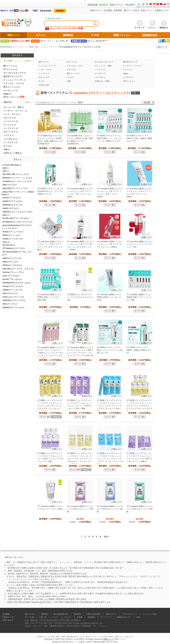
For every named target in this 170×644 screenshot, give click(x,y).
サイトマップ (106, 617)
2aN (4, 168)
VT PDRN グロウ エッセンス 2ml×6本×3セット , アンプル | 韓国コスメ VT (50, 191)
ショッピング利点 (150, 614)
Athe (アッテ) (9, 304)
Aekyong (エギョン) (11, 205)
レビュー (68, 617)
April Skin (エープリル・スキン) (17, 269)
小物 (5, 149)
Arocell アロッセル (11, 279)
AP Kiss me (8, 245)
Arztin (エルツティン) (12, 297)
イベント (55, 617)
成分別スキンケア (11, 76)
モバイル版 (29, 617)
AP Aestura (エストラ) (12, 248)
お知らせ (43, 617)
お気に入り (57, 131)
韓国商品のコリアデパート (15, 47)
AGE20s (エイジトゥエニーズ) (16, 212)
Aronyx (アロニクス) (12, 286)
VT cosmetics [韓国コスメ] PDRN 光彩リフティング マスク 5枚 (139, 297)
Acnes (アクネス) (10, 198)
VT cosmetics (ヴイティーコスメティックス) (80, 47)
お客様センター (162, 10)
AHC (5, 215)
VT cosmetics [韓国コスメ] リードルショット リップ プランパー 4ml (140, 244)
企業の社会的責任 (93, 614)
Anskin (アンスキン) (11, 239)
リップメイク (9, 128)
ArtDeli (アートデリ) (11, 290)
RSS (138, 617)
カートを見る (133, 10)
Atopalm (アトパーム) (12, 307)
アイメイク (8, 125)
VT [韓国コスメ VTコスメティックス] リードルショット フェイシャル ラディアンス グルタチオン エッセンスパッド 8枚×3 (80, 459)
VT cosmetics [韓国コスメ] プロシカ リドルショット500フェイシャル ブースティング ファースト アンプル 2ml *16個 (80, 353)
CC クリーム (9, 69)
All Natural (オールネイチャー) (16, 222)
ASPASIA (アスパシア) (13, 300)
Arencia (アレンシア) (12, 272)
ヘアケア (7, 135)
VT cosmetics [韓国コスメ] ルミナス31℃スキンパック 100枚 (80, 509)
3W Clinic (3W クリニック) (14, 174)
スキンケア (8, 118)
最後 (106, 537)
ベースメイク (9, 121)
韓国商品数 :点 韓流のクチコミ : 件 (111, 5)
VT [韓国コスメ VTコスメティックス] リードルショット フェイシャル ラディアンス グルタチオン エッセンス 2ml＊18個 (50, 406)
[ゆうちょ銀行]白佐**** (98, 41)
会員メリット (147, 10)
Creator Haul (44, 85)
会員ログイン (96, 10)
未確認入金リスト (124, 617)
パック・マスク (10, 114)
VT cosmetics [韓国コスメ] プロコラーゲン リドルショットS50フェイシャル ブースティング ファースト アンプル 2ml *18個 (50, 353)
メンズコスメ (9, 142)
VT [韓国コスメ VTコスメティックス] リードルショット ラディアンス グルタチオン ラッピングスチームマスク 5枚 (139, 406)
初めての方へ (30, 614)
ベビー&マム (9, 139)
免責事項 (77, 614)
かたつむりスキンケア (13, 73)
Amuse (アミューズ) (12, 232)
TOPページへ (120, 639)
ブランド (53, 47)
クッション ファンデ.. (13, 80)
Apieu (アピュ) (9, 262)
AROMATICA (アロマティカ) (15, 283)
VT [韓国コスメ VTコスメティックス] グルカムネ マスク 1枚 (80, 297)
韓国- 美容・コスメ (38, 47)
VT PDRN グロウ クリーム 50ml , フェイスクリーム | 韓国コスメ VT (110, 350)
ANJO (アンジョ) (10, 235)
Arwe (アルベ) (9, 293)
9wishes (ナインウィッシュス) (16, 178)
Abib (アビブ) (8, 185)
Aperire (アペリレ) (11, 258)
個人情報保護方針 (61, 614)
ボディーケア (9, 132)
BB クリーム (9, 66)
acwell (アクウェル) (11, 201)
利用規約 (45, 614)
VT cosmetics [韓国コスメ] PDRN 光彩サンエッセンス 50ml (109, 297)
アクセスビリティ (130, 614)
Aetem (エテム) (9, 208)
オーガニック (9, 90)
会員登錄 (118, 10)
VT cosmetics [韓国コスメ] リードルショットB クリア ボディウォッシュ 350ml (110, 244)
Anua (5, 242)
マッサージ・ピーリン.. (14, 111)
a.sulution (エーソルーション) (16, 181)
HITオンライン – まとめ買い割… (55, 41)
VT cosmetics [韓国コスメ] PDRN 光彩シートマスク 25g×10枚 (49, 297)
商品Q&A (91, 617)
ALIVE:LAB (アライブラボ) (14, 218)
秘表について (112, 614)
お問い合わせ (8, 620)
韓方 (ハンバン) (10, 87)
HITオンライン (10, 97)
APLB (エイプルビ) (11, 265)
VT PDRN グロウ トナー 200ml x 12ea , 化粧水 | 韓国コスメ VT (139, 138)
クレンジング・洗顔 (12, 107)
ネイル (6, 146)
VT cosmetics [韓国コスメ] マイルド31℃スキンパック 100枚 (140, 509)
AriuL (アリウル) (10, 276)
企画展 (80, 617)
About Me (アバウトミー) (14, 188)
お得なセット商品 (11, 153)
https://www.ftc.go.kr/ (35, 602)
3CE (4, 171)
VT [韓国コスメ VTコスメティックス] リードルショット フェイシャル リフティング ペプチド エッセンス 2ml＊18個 (109, 406)
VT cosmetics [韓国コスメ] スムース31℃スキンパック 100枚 (110, 509)
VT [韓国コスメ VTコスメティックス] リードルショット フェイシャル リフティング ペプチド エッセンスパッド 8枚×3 (110, 459)
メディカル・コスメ (12, 83)
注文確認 (108, 10)
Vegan (6, 94)
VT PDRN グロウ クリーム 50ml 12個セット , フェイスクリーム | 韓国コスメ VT (109, 138)
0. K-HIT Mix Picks (11, 165)
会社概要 (6, 614)
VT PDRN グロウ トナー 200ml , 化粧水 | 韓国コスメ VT (139, 350)
